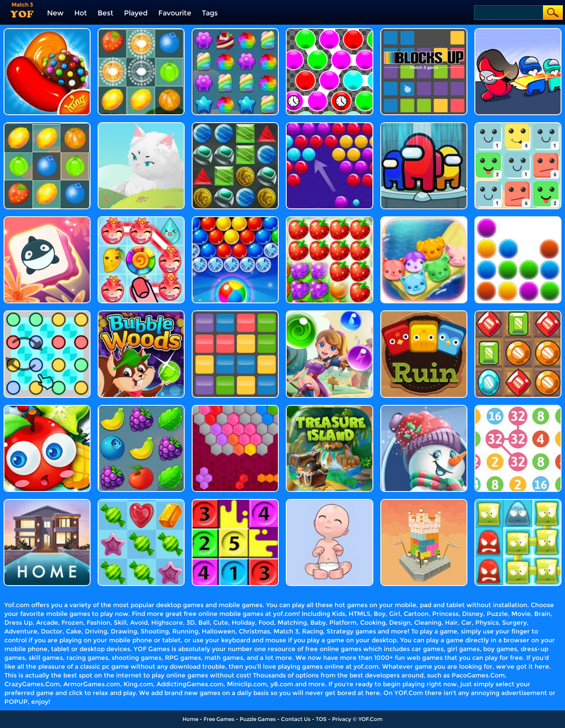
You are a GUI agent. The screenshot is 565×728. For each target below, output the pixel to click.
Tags (210, 13)
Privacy (342, 719)
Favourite (175, 13)
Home (190, 719)
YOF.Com (370, 719)
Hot (81, 13)
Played (136, 13)
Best (106, 13)
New (55, 13)
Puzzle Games (258, 719)
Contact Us (296, 719)
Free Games (219, 719)
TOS (321, 719)
